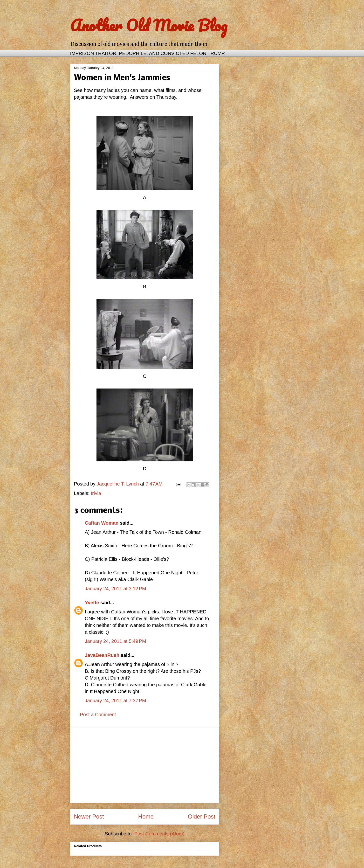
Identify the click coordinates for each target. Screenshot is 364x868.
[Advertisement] (145, 765)
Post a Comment (98, 715)
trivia (96, 493)
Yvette (92, 603)
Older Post (202, 816)
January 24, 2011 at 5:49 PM (116, 641)
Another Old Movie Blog (149, 25)
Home (146, 816)
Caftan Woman (102, 523)
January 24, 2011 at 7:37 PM (116, 701)
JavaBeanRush (102, 655)
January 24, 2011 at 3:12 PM (116, 589)
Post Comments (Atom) (159, 834)
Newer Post (89, 816)
